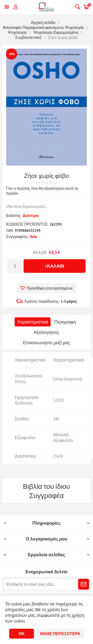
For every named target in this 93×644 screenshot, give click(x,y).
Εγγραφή (84, 584)
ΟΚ (22, 634)
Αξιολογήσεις (46, 332)
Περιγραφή (65, 322)
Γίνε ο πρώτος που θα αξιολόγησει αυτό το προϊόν (42, 191)
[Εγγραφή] (40, 584)
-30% (12, 54)
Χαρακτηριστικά (33, 322)
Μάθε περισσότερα (60, 634)
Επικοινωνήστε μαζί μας (47, 343)
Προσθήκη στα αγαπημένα (49, 288)
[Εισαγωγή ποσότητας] (15, 266)
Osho (33, 236)
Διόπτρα (31, 215)
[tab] (33, 322)
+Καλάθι (55, 266)
